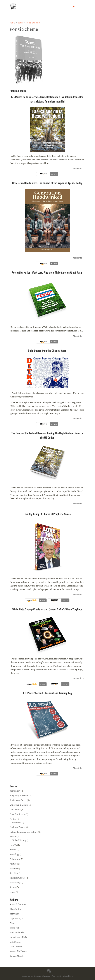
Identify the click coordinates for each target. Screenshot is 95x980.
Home (12, 23)
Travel (13, 892)
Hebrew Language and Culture (24, 832)
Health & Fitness (17, 827)
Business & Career (18, 800)
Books (21, 23)
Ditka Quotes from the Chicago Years (47, 351)
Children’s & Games (19, 805)
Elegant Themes (42, 976)
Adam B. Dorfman (18, 904)
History (13, 837)
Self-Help (14, 873)
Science (13, 868)
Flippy (13, 923)
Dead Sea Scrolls (17, 814)
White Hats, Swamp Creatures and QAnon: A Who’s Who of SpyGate (47, 609)
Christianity (15, 809)
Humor (13, 850)
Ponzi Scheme (33, 23)
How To (13, 845)
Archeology (15, 791)
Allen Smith (15, 909)
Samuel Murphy (17, 956)
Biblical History (19, 840)
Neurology (14, 854)
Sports (13, 887)
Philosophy (15, 859)
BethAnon (14, 914)
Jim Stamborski (17, 932)
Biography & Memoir (19, 795)
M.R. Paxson (15, 942)
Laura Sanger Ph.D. (18, 937)
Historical (16, 823)
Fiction (13, 819)
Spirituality (15, 882)
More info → (79, 168)
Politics (13, 864)
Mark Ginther (16, 947)
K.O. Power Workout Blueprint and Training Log (47, 693)
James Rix (14, 928)
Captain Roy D (16, 918)
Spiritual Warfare (17, 878)
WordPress (68, 976)
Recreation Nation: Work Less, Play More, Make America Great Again (47, 272)
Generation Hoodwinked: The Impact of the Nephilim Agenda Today (47, 183)
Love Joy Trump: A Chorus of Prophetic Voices (47, 514)
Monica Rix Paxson (18, 951)
